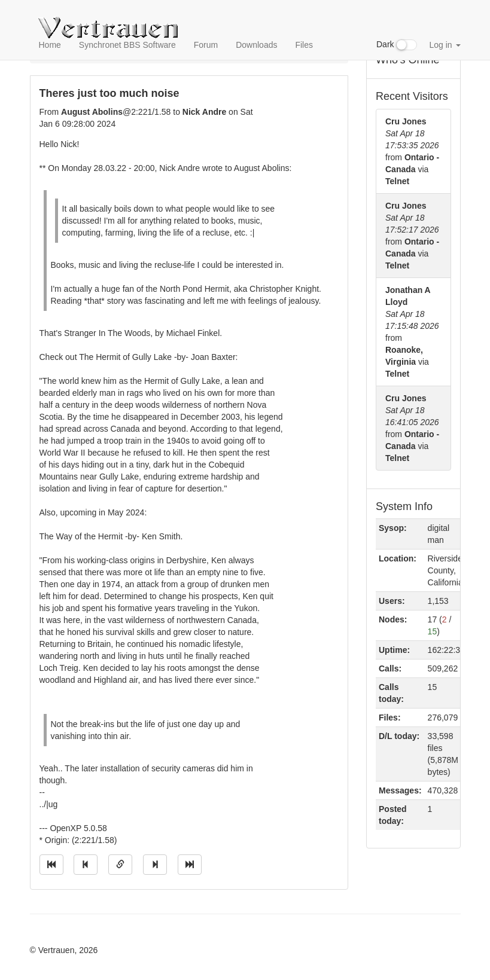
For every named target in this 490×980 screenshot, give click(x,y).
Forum (206, 45)
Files (304, 45)
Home (50, 45)
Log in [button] (445, 45)
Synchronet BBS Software (127, 45)
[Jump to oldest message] (51, 865)
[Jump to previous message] (86, 865)
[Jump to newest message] (190, 865)
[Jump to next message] (155, 865)
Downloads (256, 45)
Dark (397, 45)
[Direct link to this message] (120, 865)
